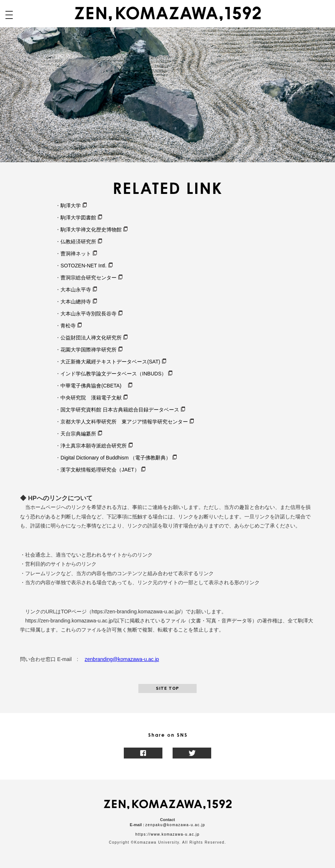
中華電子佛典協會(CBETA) (93, 386)
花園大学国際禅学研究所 (88, 350)
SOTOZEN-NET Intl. (83, 266)
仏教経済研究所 (78, 242)
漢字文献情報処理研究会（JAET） (100, 470)
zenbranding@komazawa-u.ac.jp (122, 659)
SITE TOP (167, 688)
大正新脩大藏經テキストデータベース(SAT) (110, 362)
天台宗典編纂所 (78, 434)
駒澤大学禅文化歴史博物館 (91, 230)
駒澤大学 (71, 206)
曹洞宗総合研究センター (88, 278)
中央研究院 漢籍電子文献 (91, 398)
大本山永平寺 (76, 290)
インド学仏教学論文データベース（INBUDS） (113, 374)
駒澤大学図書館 (78, 218)
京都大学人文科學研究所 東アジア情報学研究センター (124, 422)
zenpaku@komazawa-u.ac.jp (175, 825)
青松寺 (68, 326)
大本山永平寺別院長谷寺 (88, 314)
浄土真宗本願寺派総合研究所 (94, 446)
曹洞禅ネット (76, 254)
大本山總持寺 (76, 302)
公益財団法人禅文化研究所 (91, 338)
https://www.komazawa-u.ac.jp (168, 834)
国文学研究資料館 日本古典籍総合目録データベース (120, 410)
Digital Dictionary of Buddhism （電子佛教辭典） (116, 458)
